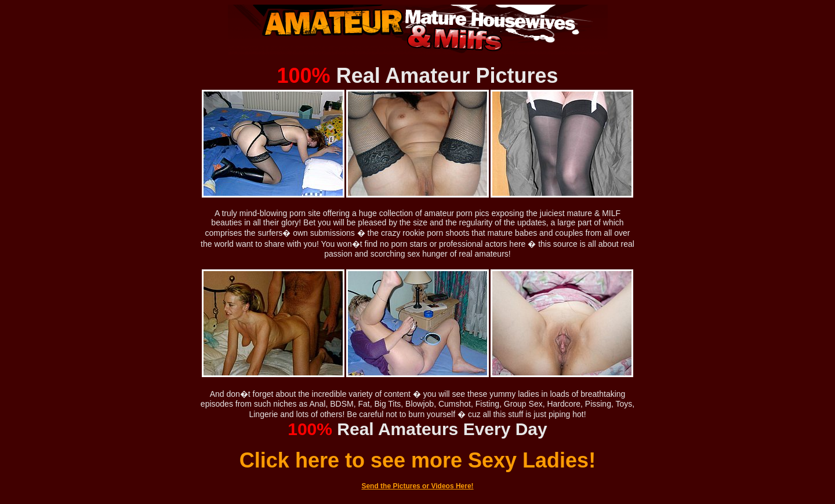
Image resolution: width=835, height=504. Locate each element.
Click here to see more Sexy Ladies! (418, 460)
